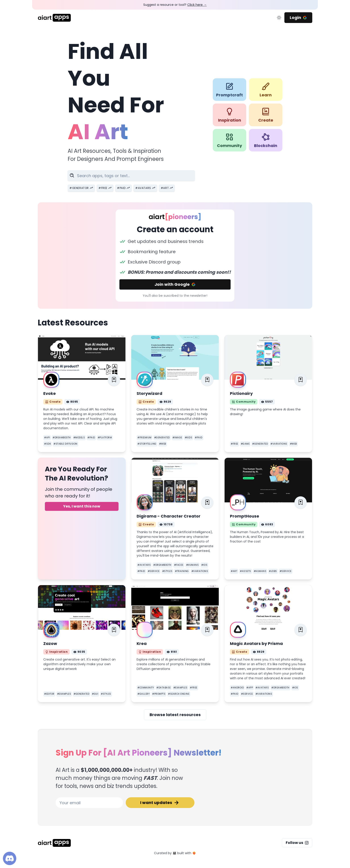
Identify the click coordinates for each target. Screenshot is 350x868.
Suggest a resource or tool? (175, 5)
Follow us (297, 843)
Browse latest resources (175, 715)
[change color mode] (279, 18)
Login (298, 18)
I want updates (160, 803)
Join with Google (175, 284)
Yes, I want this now (82, 506)
